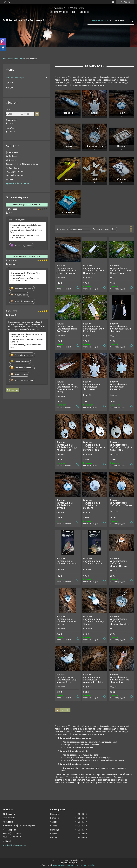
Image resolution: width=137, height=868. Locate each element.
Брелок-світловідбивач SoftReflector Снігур (67, 561)
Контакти (120, 20)
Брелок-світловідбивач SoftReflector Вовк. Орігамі (66, 620)
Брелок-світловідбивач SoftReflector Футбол (65, 504)
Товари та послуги (99, 20)
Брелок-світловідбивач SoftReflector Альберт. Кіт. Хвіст (93, 678)
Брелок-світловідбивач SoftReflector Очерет (121, 503)
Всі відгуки (13, 390)
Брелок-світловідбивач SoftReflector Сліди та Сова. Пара (67, 446)
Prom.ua (82, 860)
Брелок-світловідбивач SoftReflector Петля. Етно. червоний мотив (67, 387)
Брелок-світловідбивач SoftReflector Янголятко (92, 385)
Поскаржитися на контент (63, 865)
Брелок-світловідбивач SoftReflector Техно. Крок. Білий (94, 327)
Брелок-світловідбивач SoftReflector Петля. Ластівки (121, 327)
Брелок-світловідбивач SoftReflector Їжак (93, 561)
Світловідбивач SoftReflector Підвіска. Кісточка (27, 341)
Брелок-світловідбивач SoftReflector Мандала (92, 504)
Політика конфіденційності (86, 865)
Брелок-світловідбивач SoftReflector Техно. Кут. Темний (67, 327)
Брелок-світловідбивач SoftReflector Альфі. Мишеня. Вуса (67, 678)
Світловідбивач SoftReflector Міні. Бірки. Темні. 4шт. (25, 237)
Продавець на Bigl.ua (68, 863)
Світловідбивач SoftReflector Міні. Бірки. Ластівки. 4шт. (25, 279)
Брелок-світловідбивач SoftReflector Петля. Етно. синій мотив (67, 269)
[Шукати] (131, 20)
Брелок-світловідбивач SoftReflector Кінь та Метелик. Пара (94, 446)
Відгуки (10, 87)
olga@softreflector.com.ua (17, 183)
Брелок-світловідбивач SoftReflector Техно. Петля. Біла (94, 269)
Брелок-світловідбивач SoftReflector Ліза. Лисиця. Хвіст (120, 678)
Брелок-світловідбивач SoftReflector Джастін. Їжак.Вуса (120, 620)
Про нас (9, 82)
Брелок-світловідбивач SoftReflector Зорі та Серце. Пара (121, 446)
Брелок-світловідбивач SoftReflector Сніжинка (118, 385)
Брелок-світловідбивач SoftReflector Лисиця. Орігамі (119, 562)
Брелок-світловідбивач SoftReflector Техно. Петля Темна (121, 269)
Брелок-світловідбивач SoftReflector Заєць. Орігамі (94, 620)
